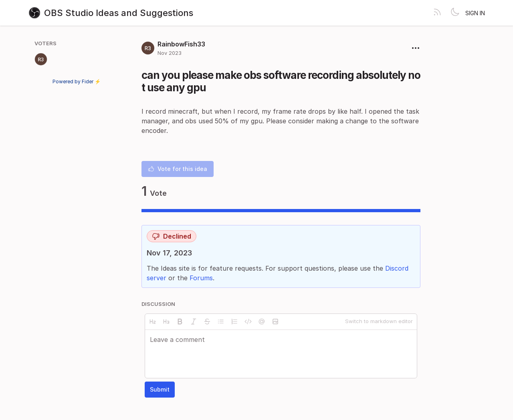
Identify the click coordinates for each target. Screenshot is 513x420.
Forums (201, 278)
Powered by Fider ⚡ (77, 81)
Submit (160, 389)
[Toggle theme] (455, 13)
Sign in (475, 13)
